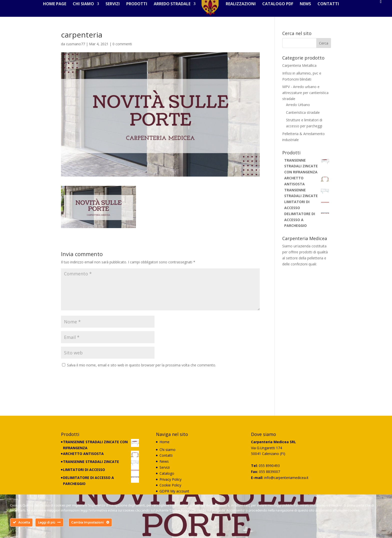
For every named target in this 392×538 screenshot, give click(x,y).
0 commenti (122, 47)
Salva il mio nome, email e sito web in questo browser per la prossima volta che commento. (141, 369)
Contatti (326, 14)
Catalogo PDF (276, 14)
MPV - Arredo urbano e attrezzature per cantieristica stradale (305, 96)
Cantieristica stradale (303, 116)
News (303, 14)
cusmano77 (75, 47)
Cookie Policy (170, 489)
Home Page (57, 14)
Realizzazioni (239, 14)
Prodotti (139, 14)
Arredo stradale (174, 14)
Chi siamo (85, 14)
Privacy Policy (170, 483)
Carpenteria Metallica (299, 69)
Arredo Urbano (298, 108)
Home (164, 445)
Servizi (115, 14)
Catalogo (167, 477)
